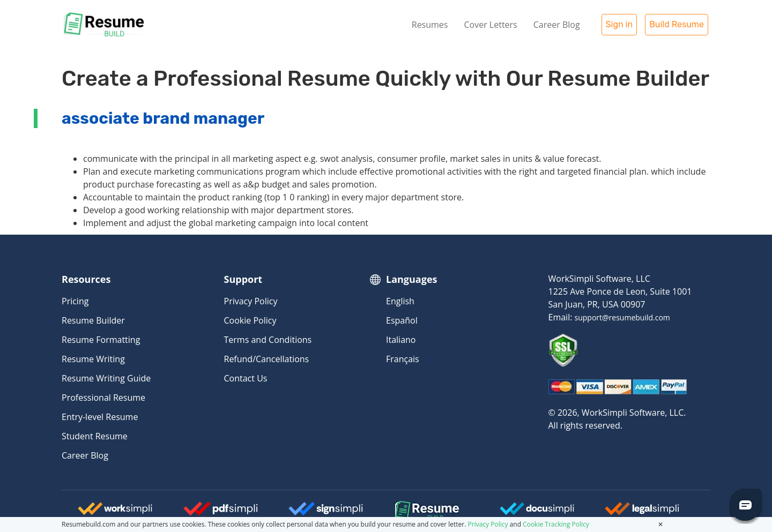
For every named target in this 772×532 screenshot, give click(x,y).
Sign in (619, 24)
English (400, 301)
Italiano (401, 340)
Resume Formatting (101, 340)
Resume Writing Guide (106, 378)
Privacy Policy (251, 301)
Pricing (75, 301)
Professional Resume (103, 398)
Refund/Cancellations (267, 359)
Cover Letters (490, 25)
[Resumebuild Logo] (412, 511)
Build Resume (677, 24)
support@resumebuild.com (622, 317)
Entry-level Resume (100, 417)
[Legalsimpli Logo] (642, 513)
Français (403, 359)
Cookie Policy (250, 320)
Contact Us (246, 378)
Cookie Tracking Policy (556, 524)
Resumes (430, 25)
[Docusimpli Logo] (537, 513)
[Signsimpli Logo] (326, 513)
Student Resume (95, 436)
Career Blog (557, 25)
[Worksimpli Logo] (115, 513)
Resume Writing (93, 359)
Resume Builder (93, 320)
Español (402, 320)
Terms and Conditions (268, 340)
